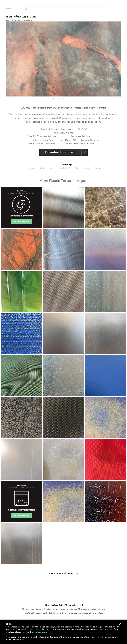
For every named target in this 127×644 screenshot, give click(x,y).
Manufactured (64, 168)
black (52, 168)
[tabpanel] (63, 54)
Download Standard (60, 152)
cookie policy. (40, 632)
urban (77, 168)
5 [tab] (73, 99)
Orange (32, 168)
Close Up (98, 168)
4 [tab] (68, 99)
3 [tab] (63, 99)
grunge (87, 168)
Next (123, 54)
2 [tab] (59, 99)
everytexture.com (22, 18)
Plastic (43, 168)
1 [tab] (54, 99)
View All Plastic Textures (64, 574)
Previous (4, 54)
